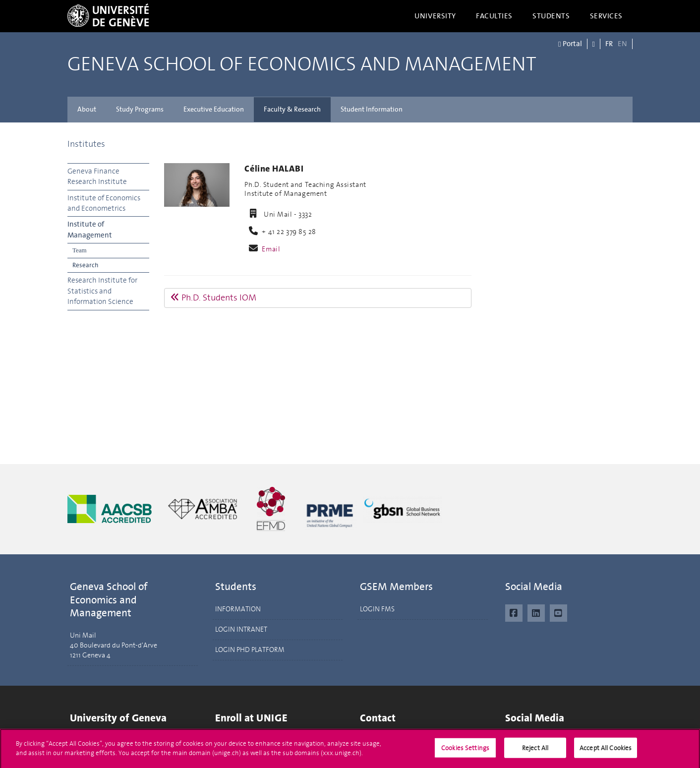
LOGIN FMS (377, 609)
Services (607, 16)
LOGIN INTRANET (241, 629)
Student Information (372, 109)
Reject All (535, 751)
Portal (570, 44)
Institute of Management (90, 229)
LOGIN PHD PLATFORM (250, 650)
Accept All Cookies (606, 751)
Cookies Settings (465, 751)
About (87, 109)
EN (622, 44)
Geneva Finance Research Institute (97, 176)
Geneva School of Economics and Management (302, 64)
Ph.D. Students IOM (213, 297)
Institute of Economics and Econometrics (104, 203)
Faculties (494, 16)
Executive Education (214, 109)
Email (271, 249)
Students (551, 16)
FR (609, 44)
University (435, 16)
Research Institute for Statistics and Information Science (102, 291)
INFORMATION (238, 609)
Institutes (86, 144)
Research (85, 265)
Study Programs (140, 109)
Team (80, 250)
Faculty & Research (292, 109)
